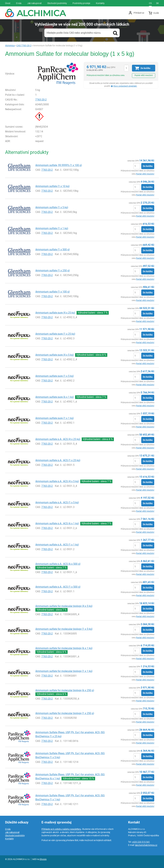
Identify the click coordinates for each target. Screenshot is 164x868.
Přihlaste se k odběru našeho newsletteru (61, 829)
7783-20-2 (41, 100)
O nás (8, 829)
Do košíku (148, 166)
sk (158, 3)
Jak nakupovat (12, 832)
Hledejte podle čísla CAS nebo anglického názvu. (74, 33)
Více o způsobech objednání (125, 86)
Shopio (43, 859)
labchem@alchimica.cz (146, 845)
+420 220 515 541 (141, 842)
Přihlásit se (139, 13)
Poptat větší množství (144, 75)
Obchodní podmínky (15, 835)
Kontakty (9, 839)
